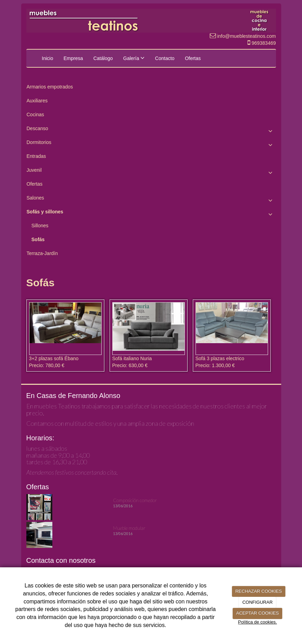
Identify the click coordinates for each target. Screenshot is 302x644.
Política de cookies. (258, 622)
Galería (134, 58)
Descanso (151, 130)
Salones (151, 200)
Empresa (73, 58)
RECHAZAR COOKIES (259, 591)
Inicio (48, 58)
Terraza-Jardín (42, 253)
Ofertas (193, 58)
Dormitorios (151, 144)
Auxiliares (37, 101)
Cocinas (36, 115)
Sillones (40, 226)
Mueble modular (129, 528)
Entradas (36, 156)
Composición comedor (135, 500)
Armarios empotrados (50, 87)
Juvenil (151, 172)
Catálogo (103, 58)
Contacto (165, 58)
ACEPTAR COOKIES (257, 613)
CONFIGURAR (257, 602)
